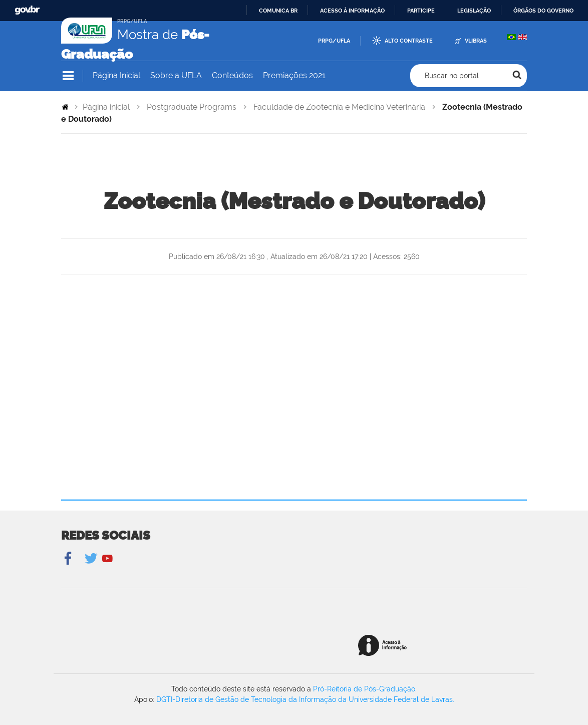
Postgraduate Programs (192, 107)
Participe (421, 11)
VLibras (476, 41)
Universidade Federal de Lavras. (401, 699)
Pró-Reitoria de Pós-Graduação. (365, 689)
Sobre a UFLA (176, 75)
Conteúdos (232, 75)
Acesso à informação (352, 11)
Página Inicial (116, 75)
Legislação (474, 11)
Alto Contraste (409, 41)
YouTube (107, 559)
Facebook (69, 559)
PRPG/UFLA (334, 41)
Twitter (92, 559)
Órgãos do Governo (543, 11)
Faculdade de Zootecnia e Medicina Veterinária (339, 107)
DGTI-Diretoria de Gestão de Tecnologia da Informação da (252, 699)
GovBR (27, 10)
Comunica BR (278, 11)
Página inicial (106, 107)
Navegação (68, 76)
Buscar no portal (452, 76)
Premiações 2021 (294, 75)
